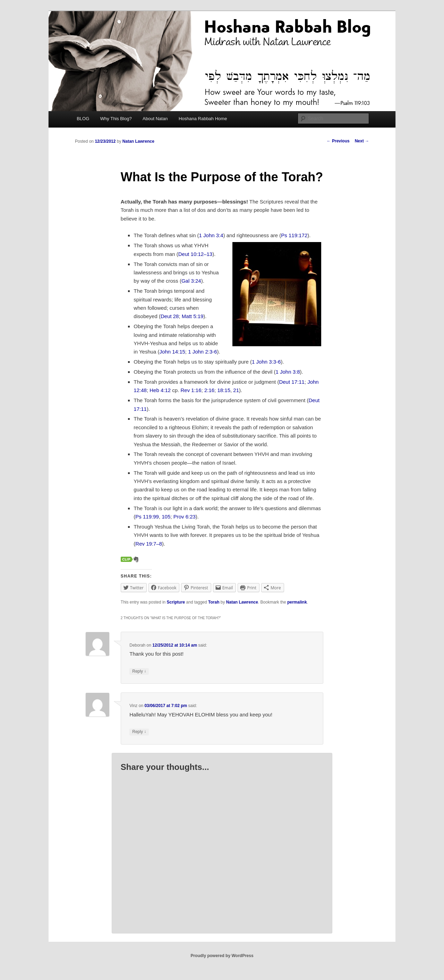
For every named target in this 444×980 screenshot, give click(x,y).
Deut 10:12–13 (195, 254)
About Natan (155, 119)
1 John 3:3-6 (266, 362)
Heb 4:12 (160, 390)
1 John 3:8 (288, 372)
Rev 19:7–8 (149, 544)
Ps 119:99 (147, 517)
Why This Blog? (116, 119)
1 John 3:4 (211, 235)
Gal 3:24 (191, 281)
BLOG (83, 119)
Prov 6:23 (185, 517)
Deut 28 (170, 316)
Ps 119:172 (294, 235)
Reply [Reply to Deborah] (139, 671)
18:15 (224, 390)
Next (362, 141)
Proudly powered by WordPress (222, 956)
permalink (297, 602)
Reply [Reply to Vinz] (139, 732)
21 (236, 390)
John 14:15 (172, 352)
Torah (214, 602)
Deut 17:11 (292, 382)
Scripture (176, 602)
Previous (338, 141)
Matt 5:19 (193, 316)
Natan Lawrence (138, 141)
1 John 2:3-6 (202, 352)
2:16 (209, 390)
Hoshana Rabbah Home (203, 119)
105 (166, 517)
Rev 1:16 (191, 390)
